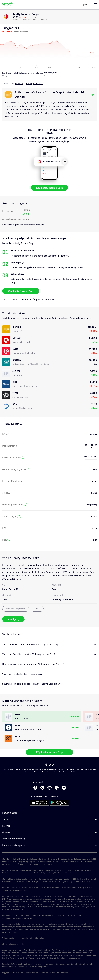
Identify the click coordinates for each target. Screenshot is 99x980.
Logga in (85, 4)
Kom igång (13, 619)
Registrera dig (9, 225)
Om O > (19, 84)
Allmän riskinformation (11, 944)
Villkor (23, 944)
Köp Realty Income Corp (50, 188)
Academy (49, 300)
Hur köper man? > (35, 84)
